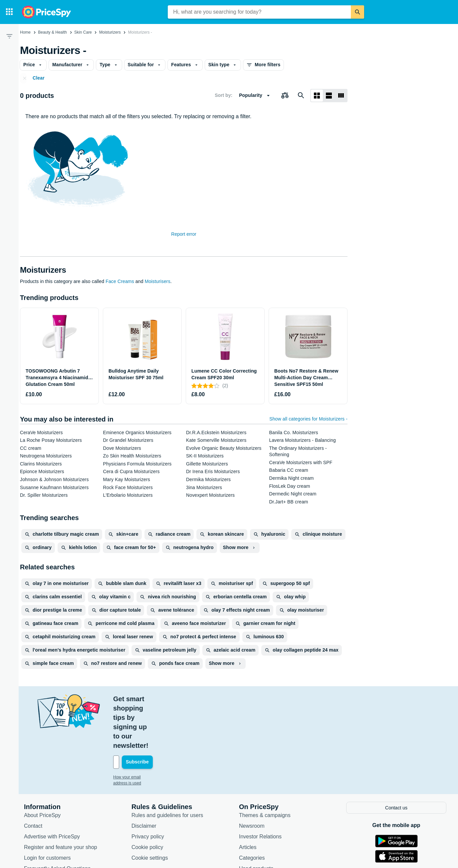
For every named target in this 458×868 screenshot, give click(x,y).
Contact (33, 779)
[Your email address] (158, 716)
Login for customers (47, 811)
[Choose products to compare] (285, 96)
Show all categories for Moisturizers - (308, 419)
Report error (184, 234)
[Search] (357, 12)
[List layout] (329, 96)
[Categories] (9, 12)
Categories (252, 811)
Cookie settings (150, 811)
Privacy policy (148, 789)
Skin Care (83, 32)
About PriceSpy (42, 768)
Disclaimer (144, 779)
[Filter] (9, 36)
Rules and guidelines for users (167, 768)
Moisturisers (158, 281)
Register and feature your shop (61, 800)
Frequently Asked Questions (57, 821)
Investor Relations (260, 789)
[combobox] (259, 12)
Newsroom (252, 779)
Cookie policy (147, 800)
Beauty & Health (52, 32)
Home (25, 32)
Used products (256, 821)
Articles (248, 800)
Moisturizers (110, 32)
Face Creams (120, 281)
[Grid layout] (317, 96)
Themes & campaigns (265, 768)
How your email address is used (141, 730)
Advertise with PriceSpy (52, 789)
